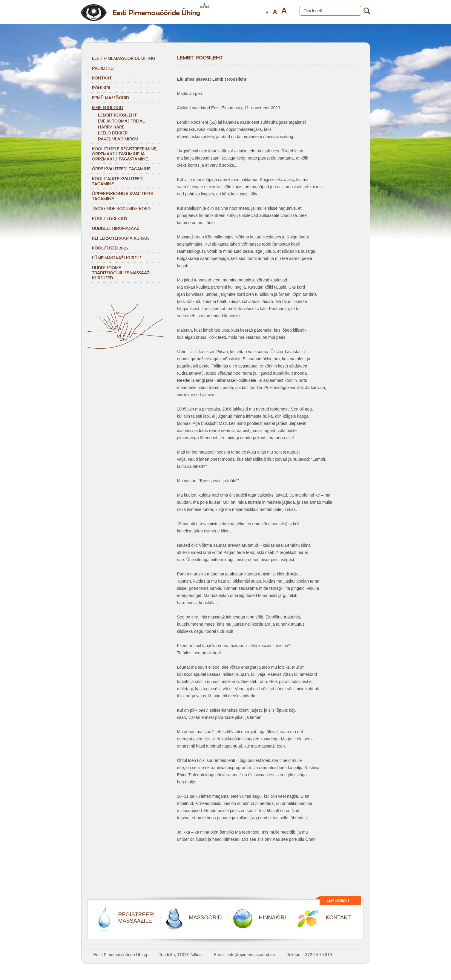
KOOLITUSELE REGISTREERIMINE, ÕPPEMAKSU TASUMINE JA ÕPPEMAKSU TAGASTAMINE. (125, 154)
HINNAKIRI (273, 918)
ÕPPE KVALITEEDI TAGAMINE (121, 169)
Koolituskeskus (110, 218)
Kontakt (102, 78)
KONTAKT (338, 918)
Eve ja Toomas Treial (121, 121)
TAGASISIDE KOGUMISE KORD (121, 208)
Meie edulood (108, 107)
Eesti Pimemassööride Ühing (124, 58)
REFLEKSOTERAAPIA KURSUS (121, 238)
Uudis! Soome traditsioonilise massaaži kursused (121, 273)
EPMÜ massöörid (111, 98)
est (202, 6)
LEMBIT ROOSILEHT (117, 115)
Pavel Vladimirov (118, 139)
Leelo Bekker (113, 133)
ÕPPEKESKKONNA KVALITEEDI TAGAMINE (122, 196)
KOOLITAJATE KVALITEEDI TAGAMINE (118, 181)
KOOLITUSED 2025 (110, 248)
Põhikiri (101, 88)
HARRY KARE (111, 127)
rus (207, 6)
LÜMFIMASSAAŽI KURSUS (117, 258)
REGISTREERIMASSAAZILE (136, 918)
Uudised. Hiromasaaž (116, 228)
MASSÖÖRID (205, 918)
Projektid (103, 68)
